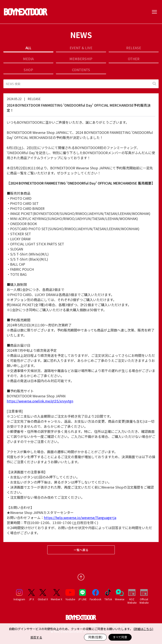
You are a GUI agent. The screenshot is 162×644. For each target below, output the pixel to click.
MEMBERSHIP (81, 59)
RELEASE (134, 48)
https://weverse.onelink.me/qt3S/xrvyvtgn (40, 401)
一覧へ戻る (81, 550)
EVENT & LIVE (81, 48)
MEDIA (28, 59)
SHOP (28, 70)
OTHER (134, 59)
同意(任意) (95, 637)
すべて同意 (120, 637)
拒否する (36, 637)
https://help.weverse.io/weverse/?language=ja (80, 518)
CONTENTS (81, 70)
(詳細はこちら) (143, 629)
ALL (28, 48)
